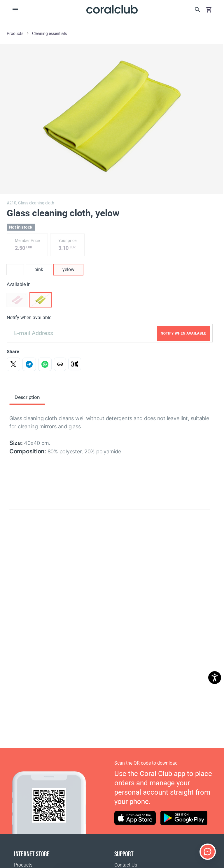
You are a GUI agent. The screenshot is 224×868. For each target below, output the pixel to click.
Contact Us (126, 865)
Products (23, 865)
